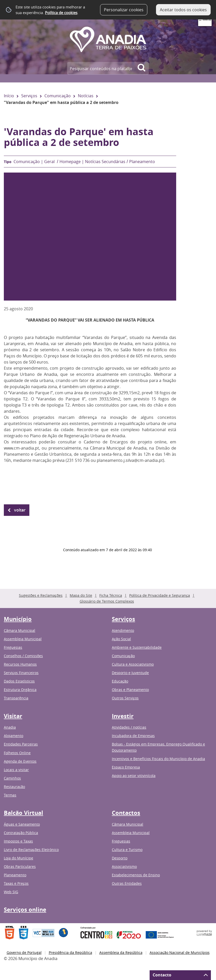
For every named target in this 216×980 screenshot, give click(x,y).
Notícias (86, 96)
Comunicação (58, 96)
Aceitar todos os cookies (183, 10)
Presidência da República (70, 952)
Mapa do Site (81, 595)
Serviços (29, 96)
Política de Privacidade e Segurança (160, 595)
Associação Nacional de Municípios (180, 952)
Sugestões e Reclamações (41, 595)
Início (9, 96)
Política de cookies (61, 13)
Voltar (20, 510)
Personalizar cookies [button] (124, 10)
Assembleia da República (121, 952)
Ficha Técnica (111, 595)
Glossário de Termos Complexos (107, 601)
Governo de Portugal (24, 952)
